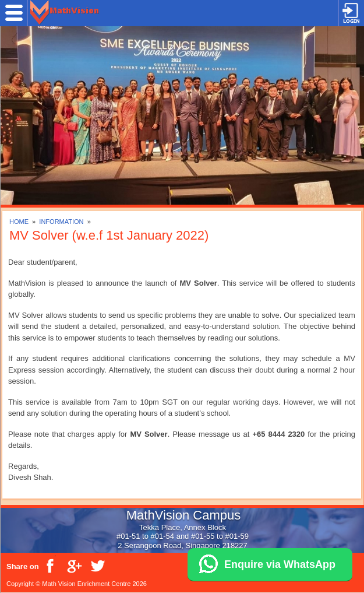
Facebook (51, 566)
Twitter (97, 566)
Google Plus (74, 566)
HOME (19, 222)
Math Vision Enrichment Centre (86, 584)
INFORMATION (62, 222)
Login (351, 13)
